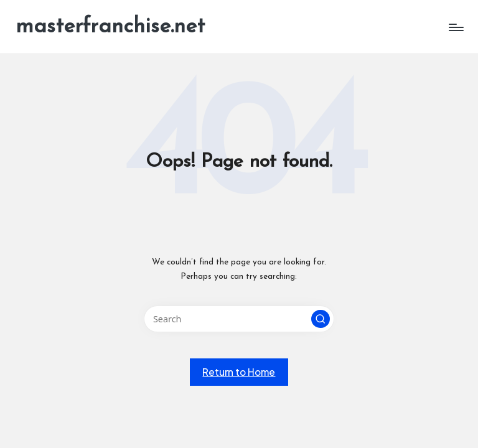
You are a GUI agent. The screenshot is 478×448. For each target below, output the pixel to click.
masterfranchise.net (110, 27)
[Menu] (455, 27)
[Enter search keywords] (239, 319)
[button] (321, 319)
